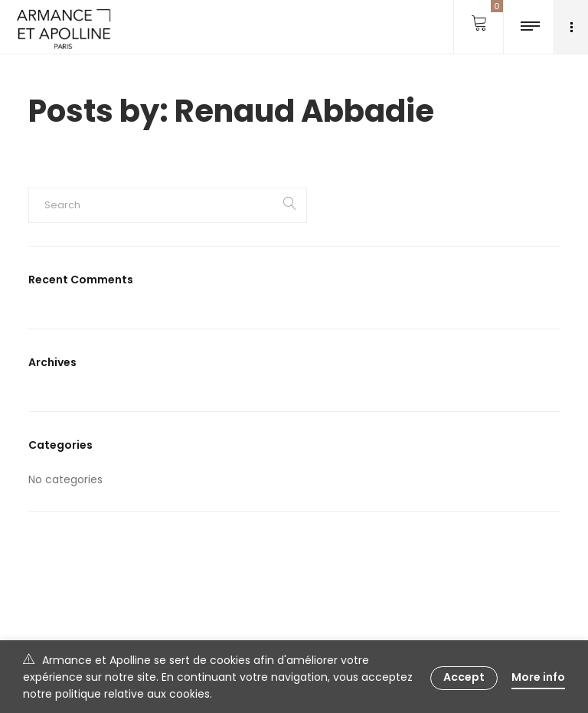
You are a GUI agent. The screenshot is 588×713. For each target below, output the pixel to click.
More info (538, 677)
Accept (464, 677)
